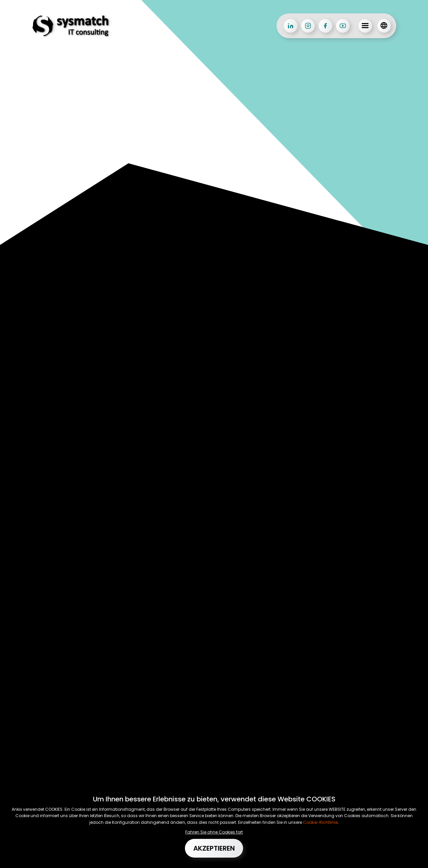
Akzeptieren (214, 848)
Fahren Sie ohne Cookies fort (214, 832)
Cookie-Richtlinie (320, 822)
